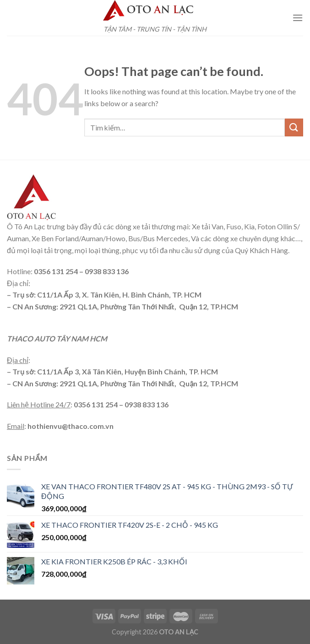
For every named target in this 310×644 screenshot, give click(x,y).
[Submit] (294, 127)
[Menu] (298, 18)
